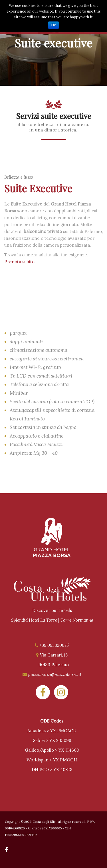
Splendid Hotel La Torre (34, 620)
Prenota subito (19, 262)
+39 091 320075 (54, 645)
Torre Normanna (77, 620)
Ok (53, 25)
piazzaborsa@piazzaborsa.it (55, 674)
